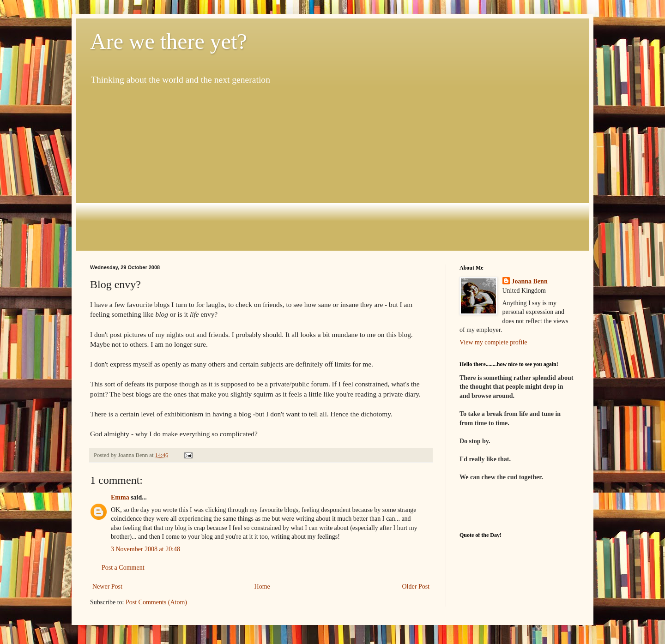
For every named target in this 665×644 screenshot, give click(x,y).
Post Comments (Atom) (156, 602)
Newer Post (107, 587)
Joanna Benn (530, 281)
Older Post (416, 587)
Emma (120, 497)
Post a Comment (123, 568)
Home (262, 587)
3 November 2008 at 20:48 (145, 549)
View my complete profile (493, 342)
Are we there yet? (169, 41)
